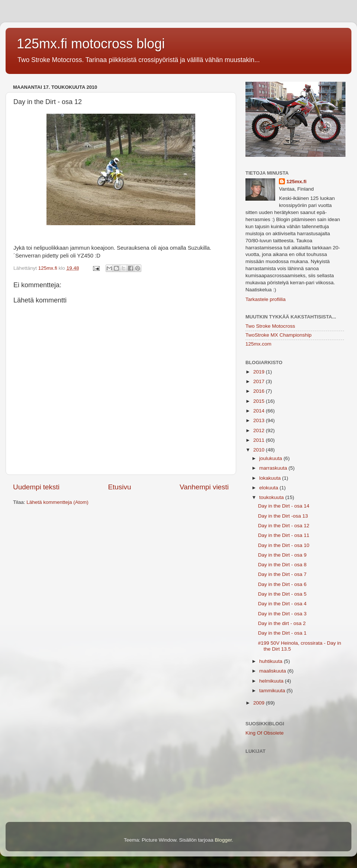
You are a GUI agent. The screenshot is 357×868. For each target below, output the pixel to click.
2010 (260, 450)
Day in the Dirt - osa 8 (282, 565)
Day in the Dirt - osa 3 (282, 614)
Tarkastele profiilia (266, 299)
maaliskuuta (273, 671)
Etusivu (120, 487)
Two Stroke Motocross (270, 326)
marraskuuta (274, 468)
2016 (260, 391)
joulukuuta (271, 458)
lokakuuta (271, 478)
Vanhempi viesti (204, 487)
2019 (260, 372)
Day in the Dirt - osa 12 (284, 526)
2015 (260, 401)
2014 (260, 411)
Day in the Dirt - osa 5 (282, 594)
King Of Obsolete (265, 733)
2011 (260, 440)
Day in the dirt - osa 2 (282, 623)
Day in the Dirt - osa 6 (282, 584)
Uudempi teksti (36, 487)
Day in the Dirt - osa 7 (282, 574)
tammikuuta (273, 691)
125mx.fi (296, 182)
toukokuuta (272, 497)
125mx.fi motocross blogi (91, 44)
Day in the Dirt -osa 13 (283, 516)
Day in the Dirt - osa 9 (282, 555)
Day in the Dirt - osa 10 (284, 545)
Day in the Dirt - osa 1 (282, 633)
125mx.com (258, 344)
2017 (260, 381)
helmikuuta (272, 681)
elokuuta (269, 488)
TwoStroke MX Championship (279, 335)
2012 (260, 430)
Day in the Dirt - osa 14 (284, 506)
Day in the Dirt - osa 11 (284, 535)
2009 (260, 703)
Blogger (223, 840)
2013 (260, 420)
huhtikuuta (271, 661)
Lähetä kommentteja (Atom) (57, 502)
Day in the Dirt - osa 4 (282, 604)
